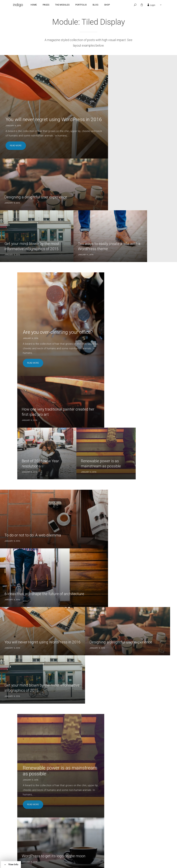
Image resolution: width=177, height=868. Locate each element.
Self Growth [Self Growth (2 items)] (92, 844)
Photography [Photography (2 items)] (83, 839)
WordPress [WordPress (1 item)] (72, 853)
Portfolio (85, 5)
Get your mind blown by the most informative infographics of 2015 (146, 371)
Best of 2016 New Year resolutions (104, 254)
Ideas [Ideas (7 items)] (104, 834)
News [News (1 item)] (69, 839)
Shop (111, 5)
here (31, 850)
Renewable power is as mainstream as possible (49, 457)
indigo (22, 5)
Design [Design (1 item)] (83, 834)
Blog (100, 5)
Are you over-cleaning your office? (50, 670)
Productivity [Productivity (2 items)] (73, 844)
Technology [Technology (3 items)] (73, 848)
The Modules (67, 5)
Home (38, 5)
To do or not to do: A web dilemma (33, 328)
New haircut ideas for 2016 (116, 490)
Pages (50, 5)
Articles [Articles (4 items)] (71, 834)
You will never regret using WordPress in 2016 (34, 112)
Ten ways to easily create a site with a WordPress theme (154, 140)
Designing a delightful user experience (125, 94)
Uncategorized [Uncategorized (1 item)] (92, 848)
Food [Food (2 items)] (94, 834)
